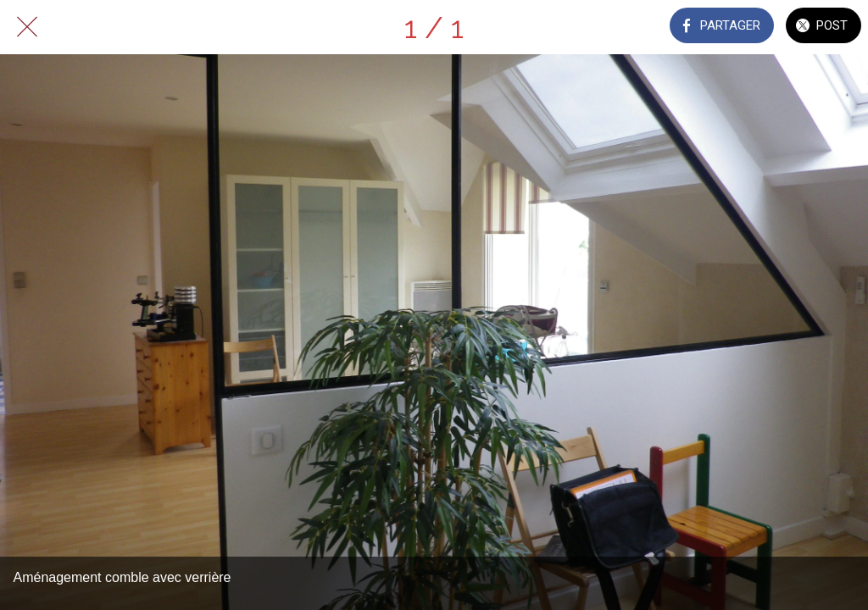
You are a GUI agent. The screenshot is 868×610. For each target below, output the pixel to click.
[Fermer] (27, 27)
